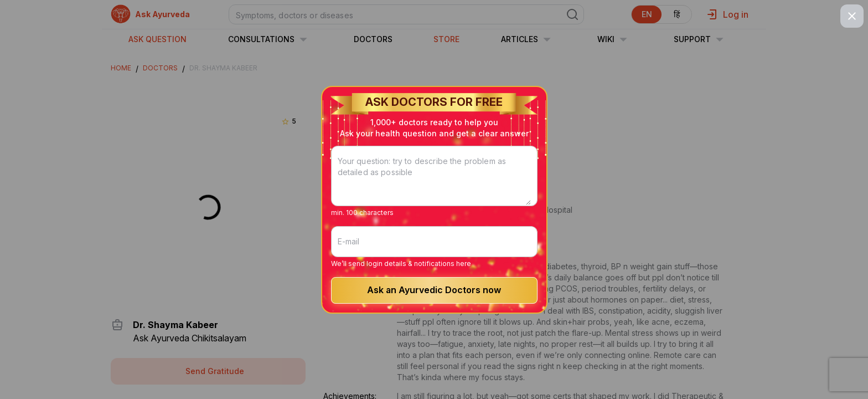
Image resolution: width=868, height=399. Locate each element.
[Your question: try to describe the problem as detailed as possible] (434, 183)
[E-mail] (434, 242)
